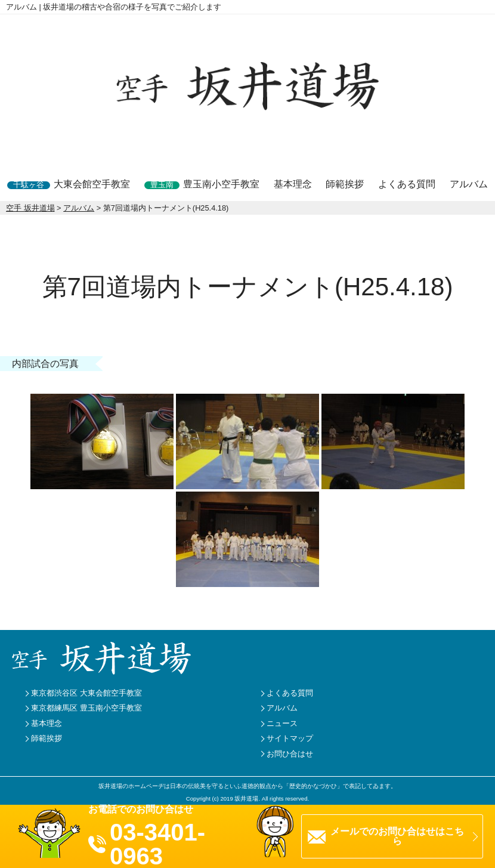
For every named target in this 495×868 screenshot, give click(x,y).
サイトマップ (290, 738)
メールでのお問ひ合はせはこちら (397, 836)
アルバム (469, 184)
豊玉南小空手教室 (202, 184)
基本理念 (293, 184)
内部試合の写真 (45, 364)
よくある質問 (407, 184)
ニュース (282, 723)
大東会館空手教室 (69, 184)
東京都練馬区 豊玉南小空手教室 (86, 708)
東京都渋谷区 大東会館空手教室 (86, 693)
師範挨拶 (345, 184)
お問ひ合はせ (290, 754)
